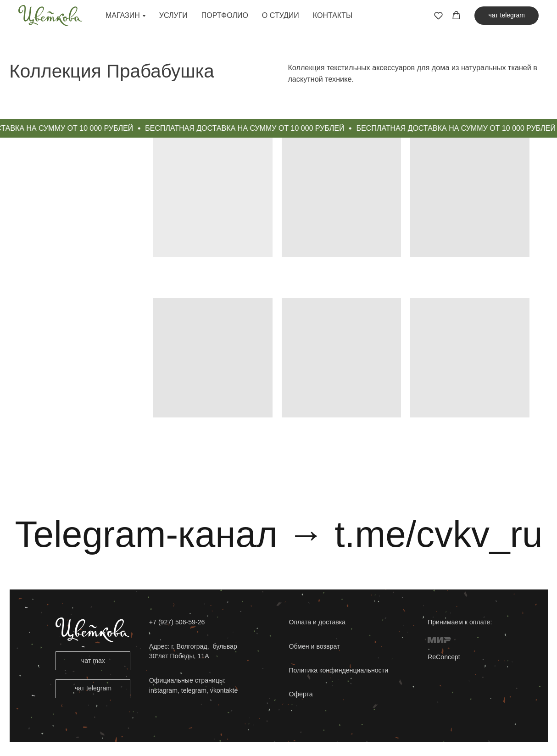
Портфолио (225, 15)
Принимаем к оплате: (460, 622)
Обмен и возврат (314, 646)
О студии (281, 15)
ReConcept (444, 657)
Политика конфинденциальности (338, 670)
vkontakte (224, 690)
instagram (163, 690)
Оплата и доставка (317, 622)
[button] (438, 15)
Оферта (301, 694)
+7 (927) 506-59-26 (177, 622)
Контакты (333, 15)
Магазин (123, 15)
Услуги (173, 15)
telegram (193, 690)
